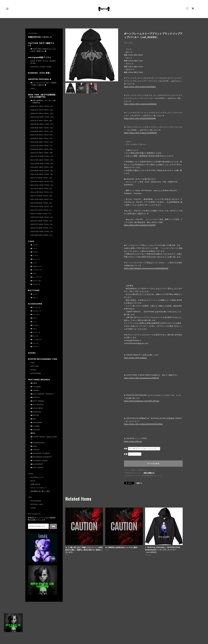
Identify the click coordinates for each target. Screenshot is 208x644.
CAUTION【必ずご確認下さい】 (41, 44)
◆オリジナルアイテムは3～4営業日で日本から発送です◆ (44, 84)
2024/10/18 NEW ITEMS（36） (42, 164)
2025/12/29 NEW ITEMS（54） (43, 117)
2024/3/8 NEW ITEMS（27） (42, 203)
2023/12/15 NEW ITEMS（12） (42, 218)
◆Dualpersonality (38, 446)
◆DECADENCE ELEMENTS (41, 460)
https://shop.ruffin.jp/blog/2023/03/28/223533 (143, 424)
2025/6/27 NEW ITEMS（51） (42, 139)
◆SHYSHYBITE (37, 411)
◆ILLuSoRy (35, 429)
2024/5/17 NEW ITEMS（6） (42, 189)
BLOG (33, 484)
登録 (53, 529)
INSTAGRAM (36, 504)
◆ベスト (34, 274)
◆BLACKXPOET (37, 467)
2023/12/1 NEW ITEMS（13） (42, 221)
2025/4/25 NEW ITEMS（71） (42, 146)
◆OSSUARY (35, 433)
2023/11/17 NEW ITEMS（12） (42, 225)
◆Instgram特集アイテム (40, 58)
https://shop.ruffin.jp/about (135, 358)
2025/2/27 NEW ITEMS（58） (42, 153)
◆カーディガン (36, 281)
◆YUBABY (35, 393)
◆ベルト (34, 329)
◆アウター (35, 252)
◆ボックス (35, 336)
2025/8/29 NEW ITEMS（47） (42, 132)
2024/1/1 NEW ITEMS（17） (41, 214)
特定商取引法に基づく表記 (40, 494)
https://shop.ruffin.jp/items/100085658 (140, 133)
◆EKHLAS (35, 418)
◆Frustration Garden (39, 463)
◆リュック (35, 344)
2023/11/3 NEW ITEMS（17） (42, 228)
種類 (126, 449)
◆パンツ (34, 295)
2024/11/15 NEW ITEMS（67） (42, 160)
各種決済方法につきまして (40, 37)
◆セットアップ (36, 277)
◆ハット (34, 322)
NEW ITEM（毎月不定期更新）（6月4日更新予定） (43, 96)
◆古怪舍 (34, 386)
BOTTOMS (34, 291)
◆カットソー (35, 260)
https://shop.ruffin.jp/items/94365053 (140, 87)
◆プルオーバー (36, 267)
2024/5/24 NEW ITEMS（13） (42, 185)
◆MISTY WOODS (37, 404)
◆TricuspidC (36, 390)
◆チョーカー (35, 315)
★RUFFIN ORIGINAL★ (40, 80)
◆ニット (34, 263)
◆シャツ (34, 249)
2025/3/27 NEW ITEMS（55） (42, 150)
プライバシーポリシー (39, 491)
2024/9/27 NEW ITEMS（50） (42, 167)
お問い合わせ (35, 487)
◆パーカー (35, 245)
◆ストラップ (35, 333)
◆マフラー (35, 347)
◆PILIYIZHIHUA (37, 408)
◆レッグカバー (36, 340)
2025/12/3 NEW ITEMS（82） (42, 121)
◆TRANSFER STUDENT (40, 456)
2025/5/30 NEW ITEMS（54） (42, 142)
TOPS (33, 89)
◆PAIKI (34, 449)
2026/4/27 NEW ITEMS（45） (42, 107)
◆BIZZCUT (35, 400)
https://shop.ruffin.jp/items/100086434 (140, 104)
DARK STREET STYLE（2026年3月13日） (43, 62)
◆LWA (33, 422)
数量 (126, 454)
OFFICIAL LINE (37, 507)
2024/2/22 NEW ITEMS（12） (42, 207)
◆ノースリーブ (36, 270)
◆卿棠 (33, 436)
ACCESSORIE (35, 304)
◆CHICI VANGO (37, 471)
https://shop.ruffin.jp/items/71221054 (140, 225)
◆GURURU (35, 453)
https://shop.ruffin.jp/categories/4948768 (141, 378)
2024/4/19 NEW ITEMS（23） (42, 193)
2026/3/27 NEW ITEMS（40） (42, 110)
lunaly (33, 511)
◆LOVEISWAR (36, 426)
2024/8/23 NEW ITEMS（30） (42, 171)
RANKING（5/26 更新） (40, 73)
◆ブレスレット (36, 312)
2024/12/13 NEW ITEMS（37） (42, 157)
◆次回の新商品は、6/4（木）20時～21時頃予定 (43, 102)
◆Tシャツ (34, 256)
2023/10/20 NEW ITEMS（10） (42, 232)
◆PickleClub (36, 415)
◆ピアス (34, 319)
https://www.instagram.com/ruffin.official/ (142, 401)
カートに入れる (153, 463)
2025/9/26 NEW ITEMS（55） (42, 128)
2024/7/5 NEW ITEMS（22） (42, 178)
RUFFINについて (37, 480)
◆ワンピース (35, 285)
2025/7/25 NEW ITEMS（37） (42, 135)
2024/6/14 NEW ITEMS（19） (42, 182)
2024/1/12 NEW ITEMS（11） (42, 210)
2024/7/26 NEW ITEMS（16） (42, 175)
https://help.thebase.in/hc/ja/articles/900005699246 (146, 268)
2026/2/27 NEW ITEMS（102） (42, 114)
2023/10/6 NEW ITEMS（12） (42, 236)
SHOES (32, 354)
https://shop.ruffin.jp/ (133, 441)
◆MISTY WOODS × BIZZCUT (42, 397)
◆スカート (35, 298)
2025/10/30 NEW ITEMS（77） (42, 125)
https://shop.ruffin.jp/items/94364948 (140, 118)
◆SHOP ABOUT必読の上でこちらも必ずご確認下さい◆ (43, 50)
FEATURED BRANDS (39, 383)
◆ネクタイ (35, 326)
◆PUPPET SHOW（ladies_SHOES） (44, 441)
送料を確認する (149, 473)
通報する (139, 483)
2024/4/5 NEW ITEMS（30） (42, 196)
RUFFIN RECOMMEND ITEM (42, 361)
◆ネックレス (35, 308)
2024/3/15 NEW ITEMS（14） (42, 200)
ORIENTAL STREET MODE (41, 67)
